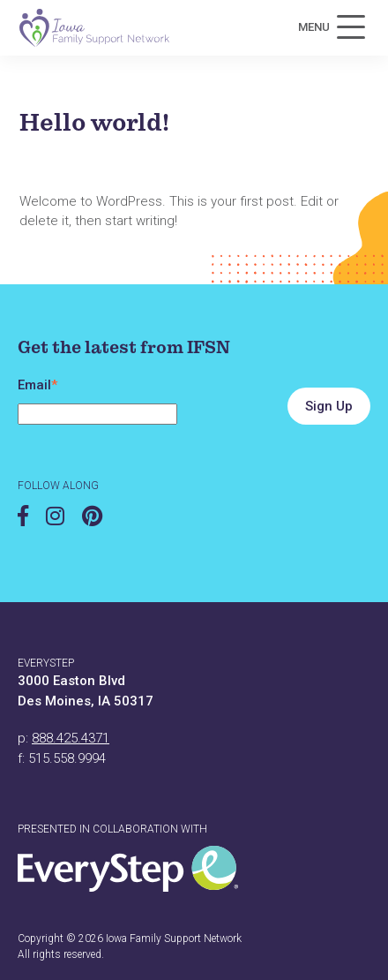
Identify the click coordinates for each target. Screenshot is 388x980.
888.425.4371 (71, 738)
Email (37, 385)
